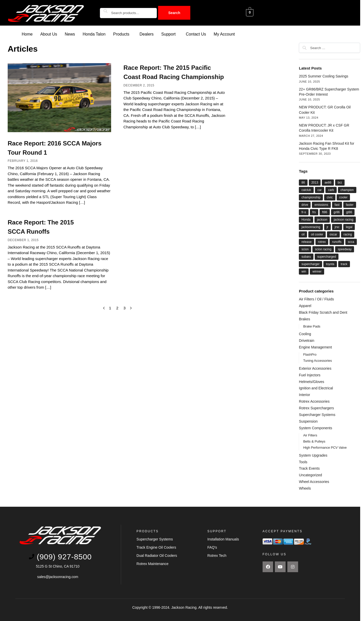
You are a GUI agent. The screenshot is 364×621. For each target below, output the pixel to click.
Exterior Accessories (315, 368)
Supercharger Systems (317, 414)
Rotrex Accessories (314, 401)
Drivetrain (307, 340)
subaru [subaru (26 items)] (306, 256)
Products (121, 34)
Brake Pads (312, 326)
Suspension (308, 421)
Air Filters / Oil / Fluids (316, 299)
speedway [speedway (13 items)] (345, 249)
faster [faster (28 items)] (350, 205)
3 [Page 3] (124, 308)
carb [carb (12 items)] (331, 190)
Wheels (305, 488)
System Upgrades (313, 455)
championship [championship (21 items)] (311, 197)
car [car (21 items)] (320, 190)
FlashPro (310, 354)
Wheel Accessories (314, 481)
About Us (49, 34)
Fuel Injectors (310, 375)
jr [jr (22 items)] (328, 227)
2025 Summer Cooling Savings (324, 76)
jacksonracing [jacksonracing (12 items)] (311, 227)
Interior (304, 394)
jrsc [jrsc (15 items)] (337, 227)
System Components (315, 428)
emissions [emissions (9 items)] (321, 205)
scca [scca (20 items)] (351, 242)
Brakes (304, 319)
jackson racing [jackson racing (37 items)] (343, 219)
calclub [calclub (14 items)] (306, 190)
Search (174, 13)
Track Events (309, 468)
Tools (303, 462)
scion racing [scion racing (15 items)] (323, 249)
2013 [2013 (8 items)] (315, 182)
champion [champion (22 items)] (347, 190)
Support (168, 34)
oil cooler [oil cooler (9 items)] (317, 234)
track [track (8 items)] (344, 264)
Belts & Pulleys (314, 441)
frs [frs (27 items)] (314, 212)
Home (27, 34)
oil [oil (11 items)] (303, 234)
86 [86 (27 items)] (303, 182)
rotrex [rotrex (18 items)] (322, 242)
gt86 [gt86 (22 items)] (349, 212)
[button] (122, 34)
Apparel (305, 306)
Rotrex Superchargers (316, 408)
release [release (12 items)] (306, 242)
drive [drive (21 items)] (305, 205)
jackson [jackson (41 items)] (322, 219)
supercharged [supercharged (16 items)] (327, 256)
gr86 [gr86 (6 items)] (337, 212)
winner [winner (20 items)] (317, 271)
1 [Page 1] (110, 308)
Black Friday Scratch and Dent (323, 312)
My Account (224, 34)
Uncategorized (310, 475)
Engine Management (315, 347)
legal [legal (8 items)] (349, 227)
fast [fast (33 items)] (337, 205)
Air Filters (310, 435)
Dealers (146, 34)
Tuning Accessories (318, 360)
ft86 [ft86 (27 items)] (325, 212)
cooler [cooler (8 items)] (343, 197)
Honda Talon (94, 34)
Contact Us (196, 34)
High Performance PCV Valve (325, 447)
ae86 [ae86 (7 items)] (328, 182)
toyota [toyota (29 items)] (330, 264)
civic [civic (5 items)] (330, 197)
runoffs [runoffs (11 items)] (337, 242)
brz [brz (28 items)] (340, 182)
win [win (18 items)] (304, 271)
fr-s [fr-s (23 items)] (304, 212)
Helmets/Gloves (312, 381)
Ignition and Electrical (316, 388)
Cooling (305, 334)
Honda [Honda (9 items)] (306, 219)
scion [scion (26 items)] (305, 249)
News (70, 34)
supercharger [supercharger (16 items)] (310, 264)
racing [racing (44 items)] (348, 234)
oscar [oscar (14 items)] (333, 234)
